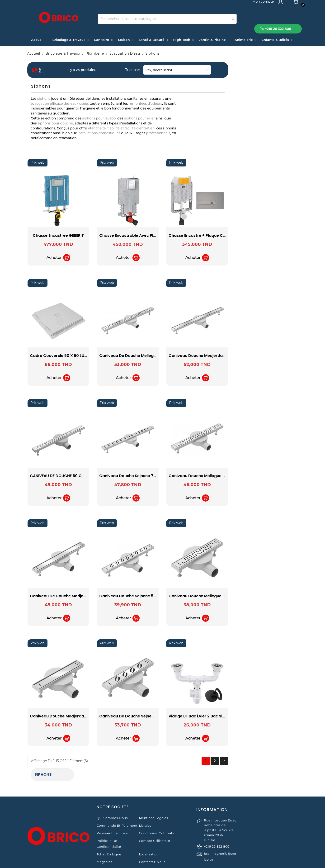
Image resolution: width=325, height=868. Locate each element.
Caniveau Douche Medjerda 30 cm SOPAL (140, 716)
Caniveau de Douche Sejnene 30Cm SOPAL (210, 716)
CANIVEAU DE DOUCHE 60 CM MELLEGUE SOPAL (143, 476)
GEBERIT (60, 109)
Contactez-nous (152, 843)
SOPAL (60, 134)
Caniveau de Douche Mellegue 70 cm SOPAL (212, 356)
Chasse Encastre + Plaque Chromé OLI (275, 235)
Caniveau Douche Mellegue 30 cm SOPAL (278, 596)
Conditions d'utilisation (158, 815)
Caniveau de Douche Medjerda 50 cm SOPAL (143, 596)
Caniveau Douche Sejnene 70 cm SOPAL (207, 476)
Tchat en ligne (109, 836)
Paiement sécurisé (112, 815)
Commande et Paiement (117, 807)
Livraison (146, 807)
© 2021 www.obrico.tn (162, 862)
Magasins (104, 843)
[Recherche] (167, 19)
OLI (60, 128)
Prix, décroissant (247, 70)
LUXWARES (60, 121)
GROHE (60, 115)
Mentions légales (153, 799)
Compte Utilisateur (155, 822)
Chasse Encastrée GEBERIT (128, 235)
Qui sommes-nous (112, 799)
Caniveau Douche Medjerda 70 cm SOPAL (279, 356)
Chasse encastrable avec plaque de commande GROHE (223, 235)
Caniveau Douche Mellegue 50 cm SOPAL (278, 476)
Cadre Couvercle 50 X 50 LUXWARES (134, 356)
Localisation (149, 836)
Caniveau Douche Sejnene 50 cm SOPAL (207, 596)
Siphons (40, 68)
